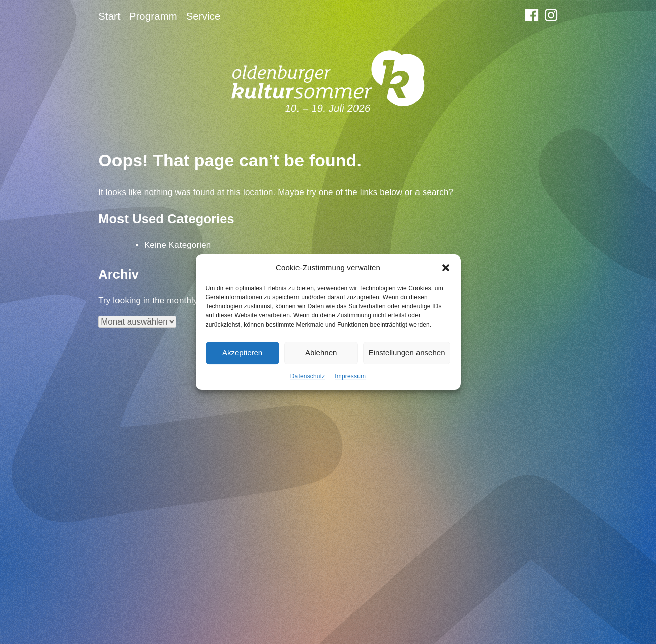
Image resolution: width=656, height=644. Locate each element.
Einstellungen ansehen (407, 358)
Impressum (350, 381)
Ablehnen (321, 358)
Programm (153, 16)
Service (203, 16)
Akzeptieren (242, 358)
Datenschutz (308, 381)
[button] (446, 273)
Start (109, 16)
